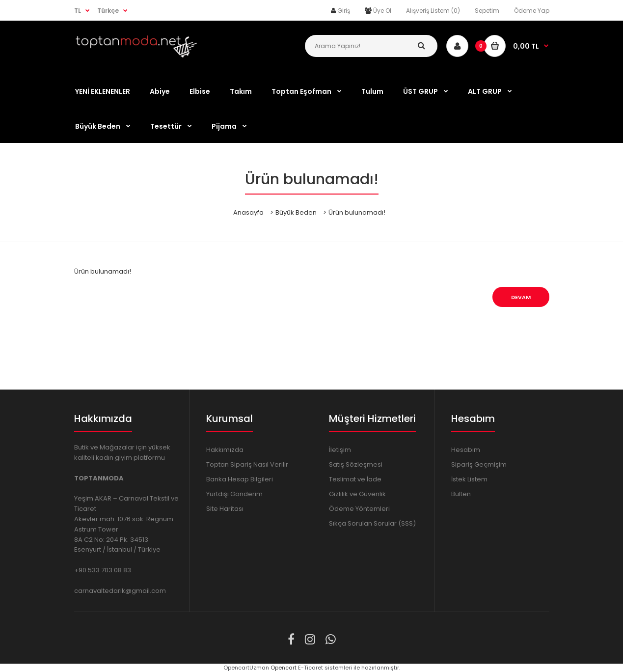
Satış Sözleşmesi (356, 464)
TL (78, 11)
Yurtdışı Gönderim (234, 494)
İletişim (340, 450)
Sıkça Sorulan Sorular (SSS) (372, 523)
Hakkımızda (225, 450)
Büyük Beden (296, 212)
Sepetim (487, 11)
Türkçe (108, 11)
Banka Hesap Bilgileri (240, 479)
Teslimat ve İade (355, 479)
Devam (521, 297)
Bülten (461, 494)
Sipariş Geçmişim (479, 464)
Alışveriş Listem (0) (433, 11)
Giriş (344, 11)
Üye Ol (382, 11)
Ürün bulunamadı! (357, 212)
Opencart (284, 668)
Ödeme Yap (532, 11)
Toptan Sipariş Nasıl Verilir (247, 464)
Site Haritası (225, 509)
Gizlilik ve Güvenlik (357, 494)
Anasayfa (248, 212)
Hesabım (466, 450)
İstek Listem (469, 479)
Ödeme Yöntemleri (359, 509)
